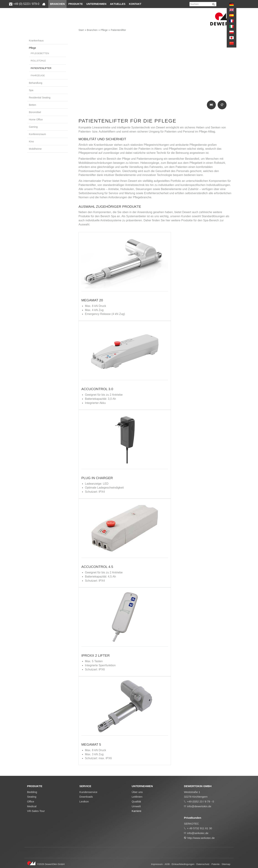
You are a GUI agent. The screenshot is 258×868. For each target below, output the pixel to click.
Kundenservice (88, 792)
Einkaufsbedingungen (183, 864)
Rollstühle (38, 61)
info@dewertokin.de (199, 806)
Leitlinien (137, 797)
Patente (216, 864)
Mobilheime (35, 149)
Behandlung (36, 83)
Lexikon (84, 801)
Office (31, 801)
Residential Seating (40, 98)
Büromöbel (35, 112)
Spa (31, 90)
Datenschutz (203, 864)
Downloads (86, 797)
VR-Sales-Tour (36, 811)
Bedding (32, 792)
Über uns (137, 792)
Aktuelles (118, 4)
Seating (32, 797)
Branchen (57, 4)
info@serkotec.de (198, 833)
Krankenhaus (36, 41)
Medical (32, 806)
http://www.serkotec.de (201, 838)
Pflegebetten (40, 53)
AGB (167, 864)
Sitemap (226, 864)
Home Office (36, 120)
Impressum (157, 864)
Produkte (76, 4)
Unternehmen (96, 4)
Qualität (136, 801)
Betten (33, 105)
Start (81, 30)
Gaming (33, 127)
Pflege (104, 30)
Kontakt (135, 4)
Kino (31, 141)
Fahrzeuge (38, 75)
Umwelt (136, 806)
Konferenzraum (38, 134)
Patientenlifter (118, 30)
